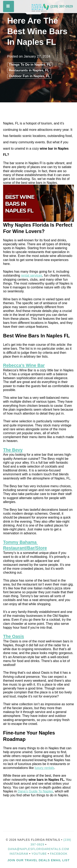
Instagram (19, 854)
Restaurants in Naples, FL (29, 70)
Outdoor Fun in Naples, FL (29, 76)
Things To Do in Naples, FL (30, 65)
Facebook (59, 854)
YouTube (40, 854)
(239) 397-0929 (62, 6)
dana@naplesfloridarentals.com (38, 849)
